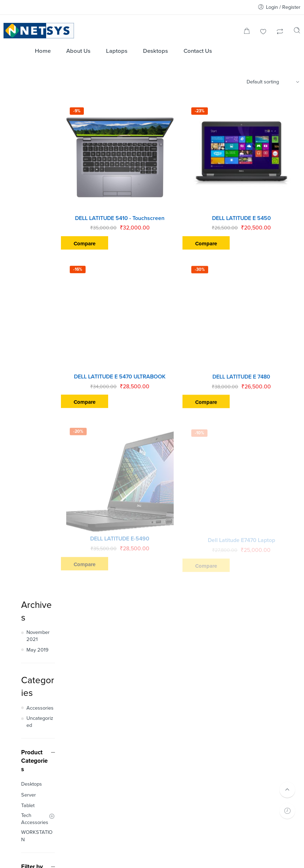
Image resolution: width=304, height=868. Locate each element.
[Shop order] (274, 82)
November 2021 (38, 156)
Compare (107, 233)
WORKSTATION (37, 356)
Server (29, 315)
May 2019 (38, 170)
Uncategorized (40, 241)
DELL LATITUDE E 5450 (247, 208)
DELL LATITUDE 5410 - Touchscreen (137, 207)
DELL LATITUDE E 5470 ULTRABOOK (137, 356)
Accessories (40, 228)
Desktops (32, 304)
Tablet (28, 325)
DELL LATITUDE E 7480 (247, 357)
